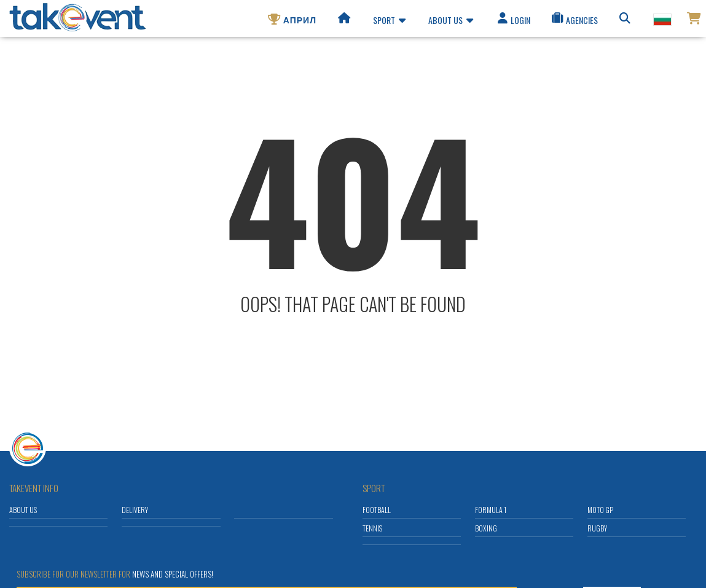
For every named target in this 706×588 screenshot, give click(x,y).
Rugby (597, 528)
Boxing (486, 528)
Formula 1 (491, 510)
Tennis (372, 528)
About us (451, 22)
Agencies (574, 22)
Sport (389, 22)
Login (513, 22)
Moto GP (600, 510)
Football (377, 510)
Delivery (135, 510)
